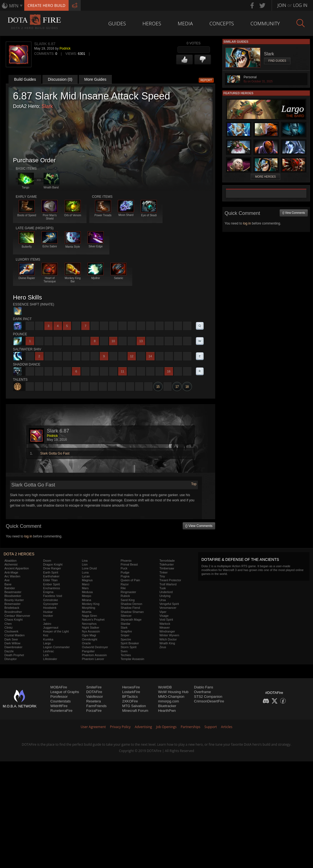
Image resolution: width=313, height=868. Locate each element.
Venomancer (168, 608)
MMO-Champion (171, 697)
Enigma (48, 592)
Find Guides (277, 61)
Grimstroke (51, 600)
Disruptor (11, 659)
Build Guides (25, 79)
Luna (85, 572)
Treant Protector (170, 580)
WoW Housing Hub (173, 692)
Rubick (125, 596)
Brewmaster (13, 604)
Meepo (87, 596)
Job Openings (166, 727)
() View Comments (199, 526)
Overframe (202, 692)
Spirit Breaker (130, 643)
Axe (7, 580)
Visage (164, 616)
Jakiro (47, 624)
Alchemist (11, 564)
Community (265, 23)
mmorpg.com (169, 701)
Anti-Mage (11, 572)
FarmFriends (96, 706)
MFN (14, 6)
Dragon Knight (53, 564)
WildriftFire (59, 706)
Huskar (48, 612)
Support (211, 727)
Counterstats (61, 701)
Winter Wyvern (169, 635)
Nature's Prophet (93, 620)
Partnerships (191, 727)
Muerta (87, 612)
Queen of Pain (130, 580)
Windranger (167, 631)
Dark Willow (12, 643)
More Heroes (265, 177)
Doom (47, 561)
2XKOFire (130, 701)
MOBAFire (59, 687)
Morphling (88, 608)
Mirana (87, 600)
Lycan (86, 576)
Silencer (126, 616)
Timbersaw (167, 568)
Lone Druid (89, 568)
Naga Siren (89, 616)
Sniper (125, 635)
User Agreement (93, 727)
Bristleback (12, 608)
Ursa (162, 600)
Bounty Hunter (14, 600)
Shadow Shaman (132, 612)
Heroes (152, 23)
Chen (8, 624)
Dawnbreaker (13, 647)
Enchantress (52, 588)
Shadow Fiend (130, 608)
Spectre (126, 639)
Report (206, 80)
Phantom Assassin (94, 655)
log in (28, 536)
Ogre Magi (89, 635)
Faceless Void (53, 596)
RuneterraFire (61, 711)
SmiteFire (94, 687)
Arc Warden (12, 576)
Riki (123, 588)
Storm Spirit (129, 647)
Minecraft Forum (135, 711)
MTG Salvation (134, 706)
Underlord (166, 592)
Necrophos (89, 624)
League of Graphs (65, 692)
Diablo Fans (203, 687)
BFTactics (130, 697)
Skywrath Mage (131, 620)
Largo (47, 643)
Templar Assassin (133, 659)
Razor (125, 584)
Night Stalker (91, 628)
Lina (85, 561)
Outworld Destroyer (95, 647)
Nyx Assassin (91, 631)
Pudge (125, 572)
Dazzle (9, 651)
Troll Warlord (168, 584)
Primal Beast (129, 564)
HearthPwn (167, 711)
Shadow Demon (131, 604)
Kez (46, 635)
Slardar (126, 624)
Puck (124, 568)
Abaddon (10, 561)
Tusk (162, 588)
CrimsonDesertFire (209, 701)
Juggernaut (51, 628)
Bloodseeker (13, 596)
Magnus (87, 580)
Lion (85, 564)
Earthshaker (51, 576)
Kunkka (48, 639)
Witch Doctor (168, 639)
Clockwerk (11, 631)
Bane (8, 584)
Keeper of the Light (56, 631)
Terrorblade (167, 561)
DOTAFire (94, 692)
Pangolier (88, 651)
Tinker (163, 572)
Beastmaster (13, 592)
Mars (85, 588)
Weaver (164, 628)
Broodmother (13, 612)
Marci (86, 584)
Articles (227, 727)
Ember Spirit (52, 584)
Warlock (165, 624)
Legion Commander (57, 647)
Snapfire (126, 631)
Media (185, 23)
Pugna (125, 576)
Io (44, 620)
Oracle (86, 643)
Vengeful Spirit (169, 604)
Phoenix (126, 561)
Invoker (48, 616)
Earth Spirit (51, 572)
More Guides (95, 79)
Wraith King (167, 643)
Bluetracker (167, 706)
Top (194, 484)
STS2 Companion (208, 697)
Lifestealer (50, 659)
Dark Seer (11, 639)
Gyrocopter (51, 604)
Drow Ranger (52, 568)
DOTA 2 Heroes (19, 554)
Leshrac (49, 651)
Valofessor (95, 697)
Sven (124, 651)
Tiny (162, 576)
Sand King (128, 600)
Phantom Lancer (93, 659)
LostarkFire (131, 692)
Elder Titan (51, 580)
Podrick (65, 48)
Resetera (94, 701)
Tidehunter (166, 564)
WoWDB (165, 687)
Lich (46, 655)
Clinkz (9, 628)
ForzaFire (94, 711)
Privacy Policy (120, 727)
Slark (47, 106)
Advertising (143, 727)
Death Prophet (14, 655)
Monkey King (91, 604)
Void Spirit (166, 620)
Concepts (222, 23)
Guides (117, 23)
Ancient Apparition (17, 568)
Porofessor (59, 697)
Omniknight (90, 639)
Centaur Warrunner (17, 616)
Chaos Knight (14, 620)
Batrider (10, 588)
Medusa (87, 592)
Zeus (163, 647)
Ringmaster (128, 592)
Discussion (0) (60, 79)
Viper (163, 612)
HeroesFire (131, 687)
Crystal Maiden (14, 635)
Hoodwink (50, 608)
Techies (126, 655)
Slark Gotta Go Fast (55, 453)
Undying (165, 596)
